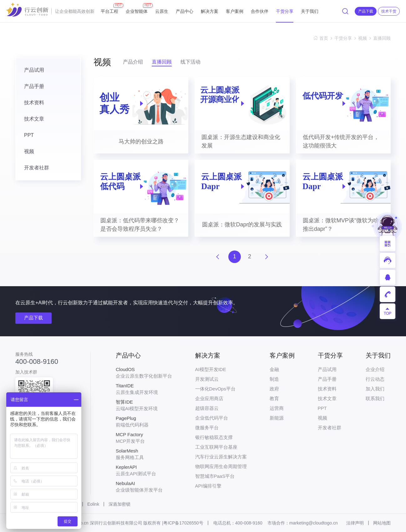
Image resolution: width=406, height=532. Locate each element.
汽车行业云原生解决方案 (221, 457)
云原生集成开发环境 (144, 389)
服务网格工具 (144, 454)
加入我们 (375, 389)
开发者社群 (37, 168)
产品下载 (33, 318)
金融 (274, 369)
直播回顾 (382, 38)
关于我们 (310, 11)
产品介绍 (133, 62)
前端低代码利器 (144, 421)
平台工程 (109, 8)
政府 (274, 389)
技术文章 (34, 119)
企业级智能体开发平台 (144, 487)
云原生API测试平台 (144, 470)
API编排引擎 (208, 486)
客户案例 (235, 11)
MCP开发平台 (144, 438)
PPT (29, 135)
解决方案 (210, 11)
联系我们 (375, 398)
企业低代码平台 (212, 418)
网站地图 (382, 523)
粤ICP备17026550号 (183, 523)
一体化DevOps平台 (215, 389)
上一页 (218, 257)
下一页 (266, 257)
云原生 (162, 11)
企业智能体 (137, 8)
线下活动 (190, 62)
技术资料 (34, 103)
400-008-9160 (37, 362)
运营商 (277, 408)
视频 (363, 38)
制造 (274, 379)
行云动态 (375, 379)
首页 (324, 38)
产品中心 (185, 11)
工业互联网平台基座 (216, 447)
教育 (274, 398)
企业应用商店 (209, 398)
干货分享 (285, 11)
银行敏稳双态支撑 (214, 437)
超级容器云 (207, 408)
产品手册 (34, 86)
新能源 (277, 418)
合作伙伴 (260, 11)
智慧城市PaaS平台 (215, 476)
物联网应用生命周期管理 (221, 466)
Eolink (93, 504)
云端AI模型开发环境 (144, 405)
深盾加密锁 (119, 504)
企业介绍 (375, 369)
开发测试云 (207, 379)
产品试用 (34, 70)
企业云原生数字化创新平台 (144, 373)
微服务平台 (207, 428)
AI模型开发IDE (211, 369)
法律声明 (355, 523)
